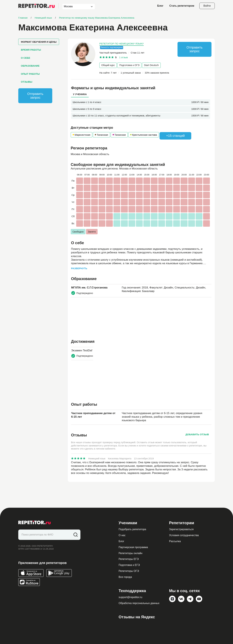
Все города (125, 577)
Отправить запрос (35, 96)
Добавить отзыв (197, 434)
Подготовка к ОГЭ (129, 65)
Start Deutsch (151, 65)
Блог (160, 6)
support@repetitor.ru (130, 597)
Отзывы (27, 82)
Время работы (31, 50)
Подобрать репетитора (132, 529)
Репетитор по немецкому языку (122, 44)
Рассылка (175, 541)
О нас (122, 535)
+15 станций (175, 136)
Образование (30, 66)
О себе (25, 58)
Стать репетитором (182, 6)
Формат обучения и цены (39, 42)
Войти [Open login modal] (207, 6)
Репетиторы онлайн (130, 553)
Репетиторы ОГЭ (129, 571)
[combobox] (76, 7)
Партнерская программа (133, 547)
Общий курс (108, 65)
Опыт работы (30, 74)
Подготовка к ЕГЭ (129, 565)
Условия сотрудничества (184, 535)
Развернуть (79, 268)
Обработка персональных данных (139, 603)
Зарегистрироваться (181, 529)
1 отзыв (123, 57)
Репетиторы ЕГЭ (129, 559)
